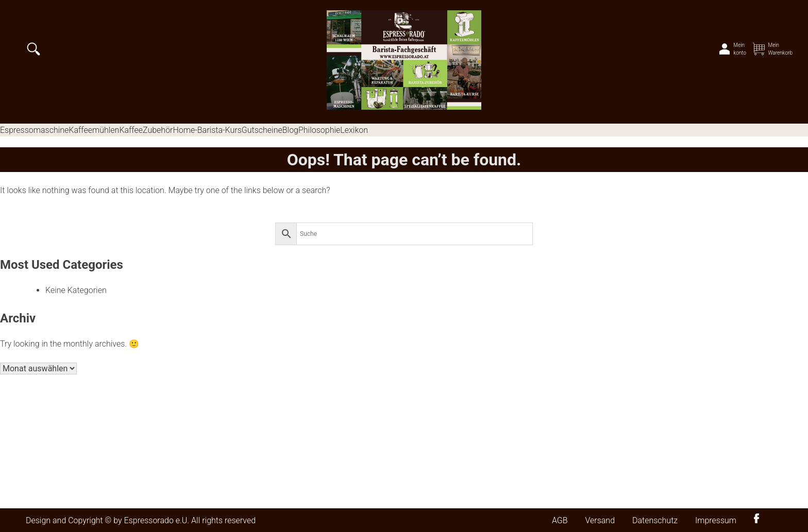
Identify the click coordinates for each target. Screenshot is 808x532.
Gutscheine (262, 130)
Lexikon (354, 130)
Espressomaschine (34, 130)
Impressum (716, 520)
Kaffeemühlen (94, 130)
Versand (600, 520)
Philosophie (319, 130)
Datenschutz (655, 520)
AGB (560, 520)
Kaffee (131, 130)
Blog (290, 130)
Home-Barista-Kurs (207, 130)
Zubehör (158, 130)
